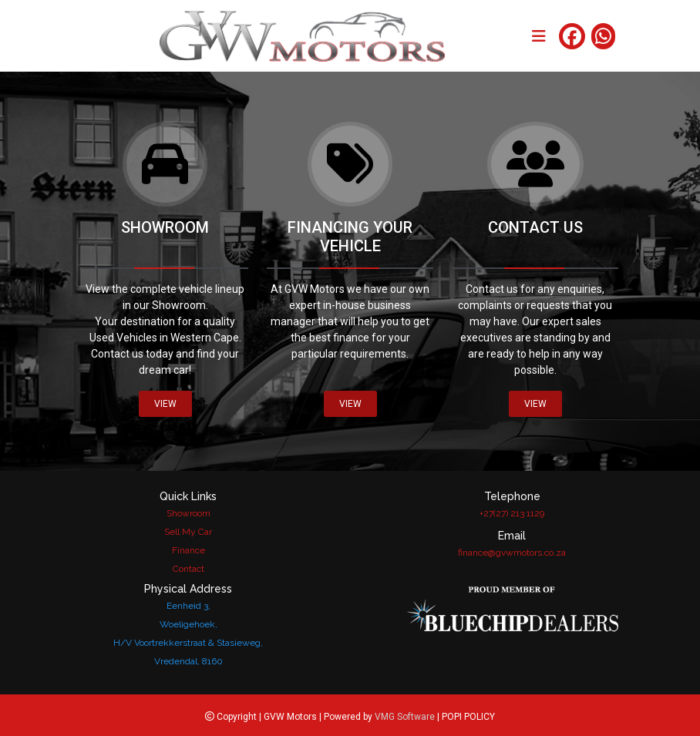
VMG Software (405, 717)
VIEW (165, 404)
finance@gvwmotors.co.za (512, 553)
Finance (188, 550)
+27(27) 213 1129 (512, 513)
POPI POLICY (468, 717)
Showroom (188, 513)
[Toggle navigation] (539, 36)
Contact (188, 569)
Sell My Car (188, 532)
